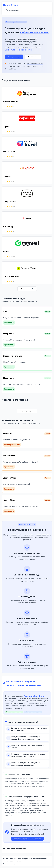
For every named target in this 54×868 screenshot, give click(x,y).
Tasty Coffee (26, 66)
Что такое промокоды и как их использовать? (28, 859)
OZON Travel (9, 66)
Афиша (41, 63)
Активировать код (12, 445)
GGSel (41, 66)
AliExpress (18, 66)
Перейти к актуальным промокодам (27, 839)
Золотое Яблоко (11, 69)
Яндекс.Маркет (32, 63)
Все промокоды (14, 57)
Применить (9, 323)
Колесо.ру (35, 66)
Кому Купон (11, 5)
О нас (6, 859)
